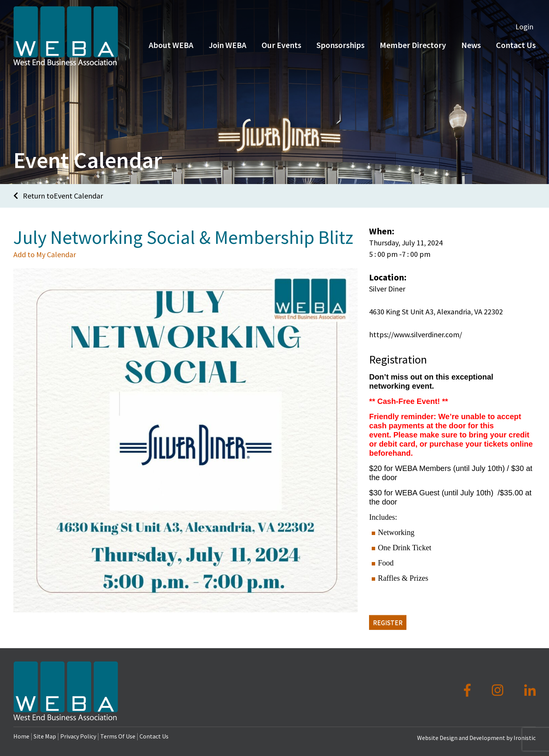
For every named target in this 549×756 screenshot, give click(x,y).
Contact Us (154, 736)
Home (21, 736)
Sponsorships (340, 45)
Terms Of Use (118, 736)
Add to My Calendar (45, 254)
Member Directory (413, 45)
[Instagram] (499, 690)
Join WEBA (227, 45)
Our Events (281, 45)
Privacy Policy (78, 736)
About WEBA (171, 45)
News (471, 45)
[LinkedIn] (530, 690)
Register (388, 622)
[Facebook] (469, 690)
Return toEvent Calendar (58, 196)
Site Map (45, 736)
